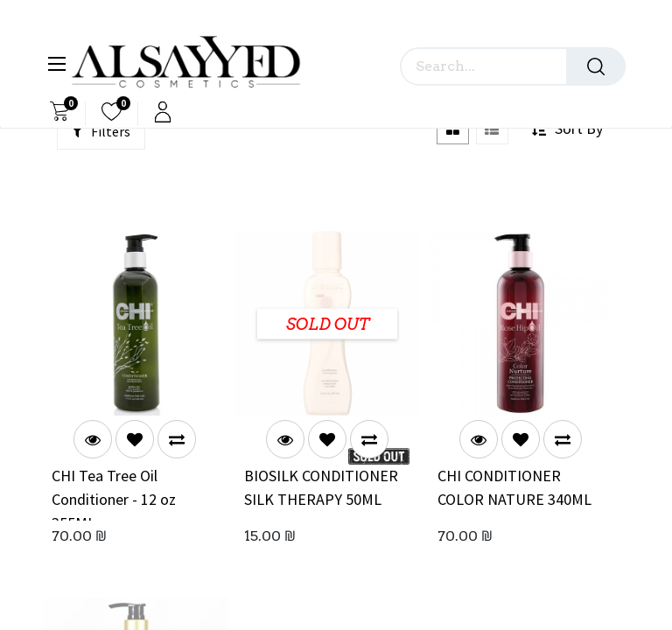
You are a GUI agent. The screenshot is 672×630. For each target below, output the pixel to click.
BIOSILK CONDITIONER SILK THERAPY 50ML (321, 487)
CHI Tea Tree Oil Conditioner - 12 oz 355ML (114, 493)
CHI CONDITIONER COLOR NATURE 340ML (514, 487)
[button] (135, 439)
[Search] (596, 66)
